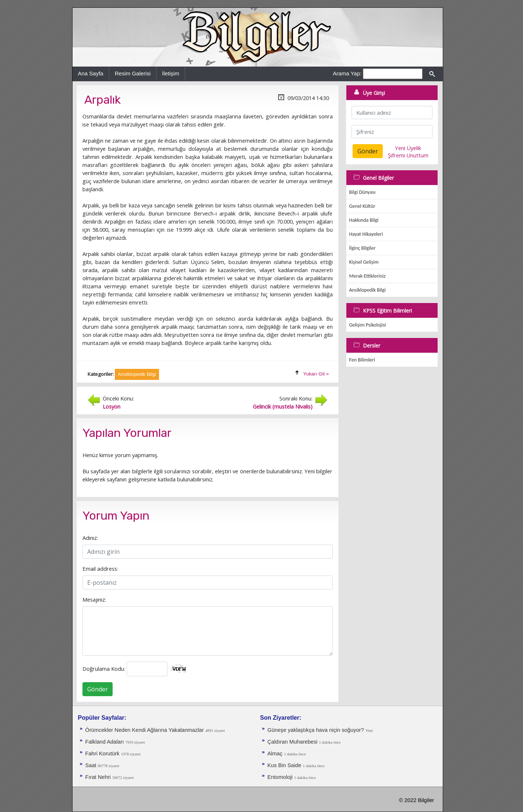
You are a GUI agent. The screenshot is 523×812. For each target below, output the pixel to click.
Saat (92, 765)
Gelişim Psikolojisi (368, 325)
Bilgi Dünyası (363, 192)
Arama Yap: (347, 73)
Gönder (98, 689)
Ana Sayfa (91, 73)
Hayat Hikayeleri (366, 234)
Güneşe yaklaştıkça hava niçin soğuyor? (316, 730)
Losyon (112, 406)
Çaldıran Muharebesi (293, 742)
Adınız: (90, 538)
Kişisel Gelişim (364, 262)
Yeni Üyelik (408, 148)
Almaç (275, 754)
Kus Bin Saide (285, 765)
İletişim (171, 73)
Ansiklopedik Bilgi (367, 290)
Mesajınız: (94, 599)
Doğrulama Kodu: (104, 669)
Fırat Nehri (98, 777)
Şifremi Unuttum (408, 155)
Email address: (100, 569)
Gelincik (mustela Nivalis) (283, 406)
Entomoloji (281, 777)
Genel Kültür (362, 206)
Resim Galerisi (133, 73)
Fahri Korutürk (103, 754)
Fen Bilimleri (362, 360)
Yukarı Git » (316, 374)
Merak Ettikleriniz (367, 276)
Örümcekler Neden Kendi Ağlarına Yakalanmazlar (145, 730)
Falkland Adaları (105, 742)
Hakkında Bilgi (364, 220)
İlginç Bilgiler (363, 248)
